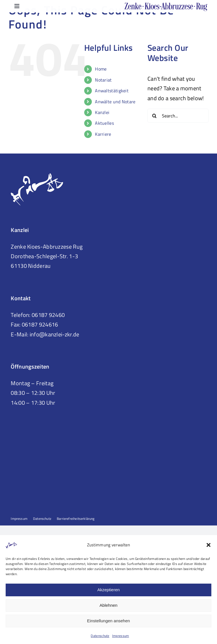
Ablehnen (108, 605)
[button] (209, 545)
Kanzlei (102, 112)
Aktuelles (104, 123)
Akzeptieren (108, 590)
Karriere (103, 134)
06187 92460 (48, 315)
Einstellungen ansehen (108, 621)
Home (101, 69)
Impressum (121, 636)
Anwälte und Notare (115, 102)
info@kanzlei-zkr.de (55, 334)
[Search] (155, 116)
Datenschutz (100, 636)
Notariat (103, 80)
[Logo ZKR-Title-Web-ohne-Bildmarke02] (166, 5)
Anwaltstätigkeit (112, 91)
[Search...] (178, 116)
